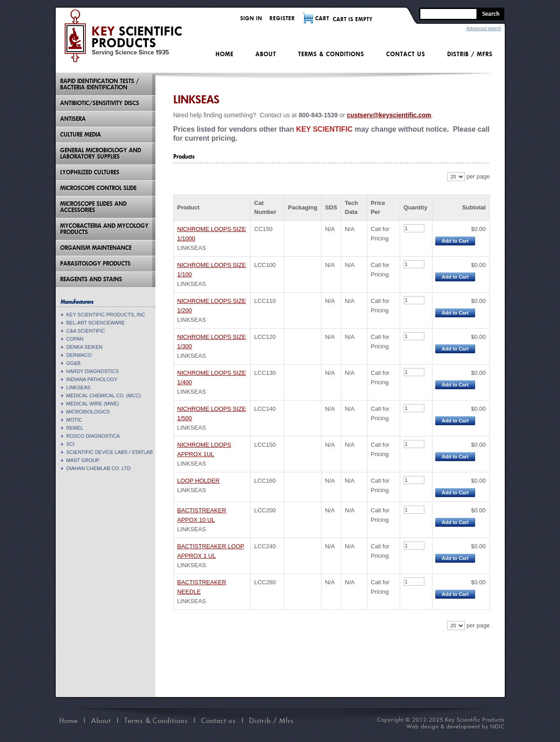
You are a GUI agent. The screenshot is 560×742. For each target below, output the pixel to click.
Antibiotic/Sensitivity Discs (100, 103)
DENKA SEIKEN (85, 347)
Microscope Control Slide (98, 188)
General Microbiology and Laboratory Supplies (101, 153)
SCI (71, 444)
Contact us (406, 54)
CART (322, 18)
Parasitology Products (95, 264)
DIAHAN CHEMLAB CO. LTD (99, 468)
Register (282, 18)
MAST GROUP (83, 460)
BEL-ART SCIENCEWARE (96, 323)
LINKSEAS (79, 387)
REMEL (75, 428)
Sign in (251, 18)
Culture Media (81, 135)
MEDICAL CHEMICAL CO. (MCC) (104, 395)
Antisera (73, 119)
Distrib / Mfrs (470, 54)
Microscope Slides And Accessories (93, 207)
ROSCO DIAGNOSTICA (93, 436)
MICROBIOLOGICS (88, 412)
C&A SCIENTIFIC (86, 331)
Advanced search (483, 29)
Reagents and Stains (91, 279)
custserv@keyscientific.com (389, 115)
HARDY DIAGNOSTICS (93, 371)
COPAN (75, 339)
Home (225, 54)
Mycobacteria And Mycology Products (104, 229)
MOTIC (74, 420)
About (266, 54)
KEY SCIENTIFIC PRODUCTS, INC (106, 315)
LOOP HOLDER (198, 481)
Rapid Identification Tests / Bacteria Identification (100, 84)
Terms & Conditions (331, 54)
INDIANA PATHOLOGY (92, 379)
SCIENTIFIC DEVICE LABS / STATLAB (110, 452)
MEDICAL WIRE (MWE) (93, 404)
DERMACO (79, 355)
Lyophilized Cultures (90, 172)
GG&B (74, 363)
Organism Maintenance (96, 248)
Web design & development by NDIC (456, 726)
